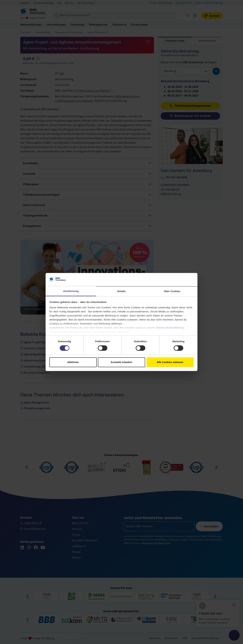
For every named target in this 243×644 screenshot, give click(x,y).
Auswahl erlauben (122, 362)
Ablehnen (73, 362)
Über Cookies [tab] (172, 291)
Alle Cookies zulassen (170, 362)
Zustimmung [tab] (71, 291)
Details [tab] (122, 291)
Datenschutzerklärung (170, 328)
